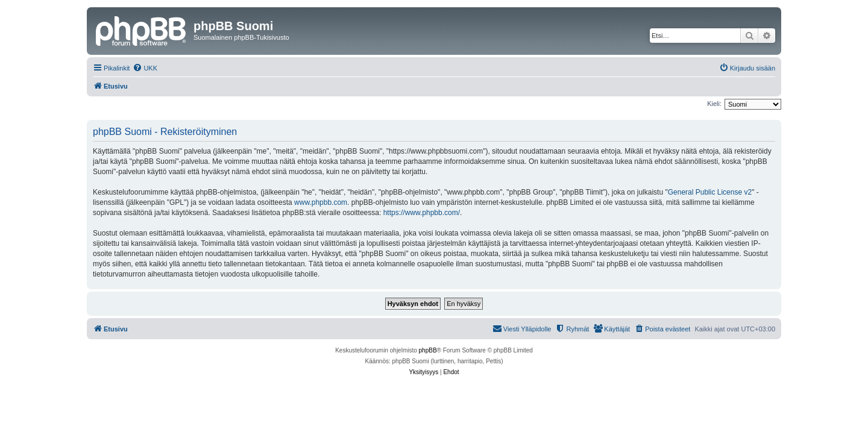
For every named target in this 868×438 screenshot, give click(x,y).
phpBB (428, 350)
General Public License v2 (710, 192)
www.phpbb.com (321, 202)
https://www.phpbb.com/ (422, 213)
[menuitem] (145, 68)
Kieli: (714, 104)
